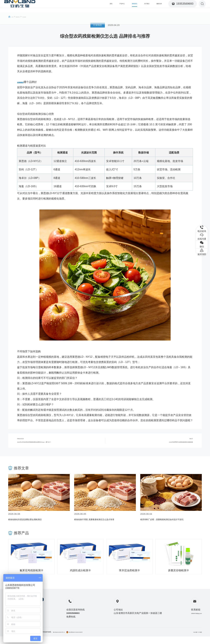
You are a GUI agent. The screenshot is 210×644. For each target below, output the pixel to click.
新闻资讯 (121, 6)
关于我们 (139, 6)
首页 (89, 6)
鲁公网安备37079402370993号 (94, 639)
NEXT (153, 443)
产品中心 (104, 6)
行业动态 (33, 17)
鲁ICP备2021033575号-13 (65, 639)
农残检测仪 (24, 82)
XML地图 (189, 639)
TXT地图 (198, 639)
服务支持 (157, 6)
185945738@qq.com (191, 617)
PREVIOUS (57, 443)
